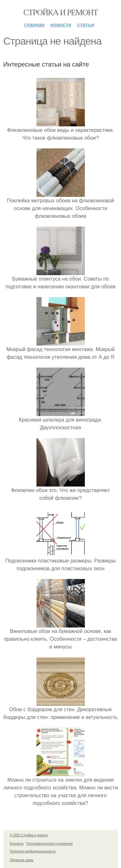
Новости (61, 25)
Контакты (17, 844)
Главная (34, 25)
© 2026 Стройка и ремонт (29, 835)
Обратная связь (22, 860)
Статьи (86, 25)
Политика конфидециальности (33, 851)
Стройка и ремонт (60, 12)
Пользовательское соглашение (50, 844)
